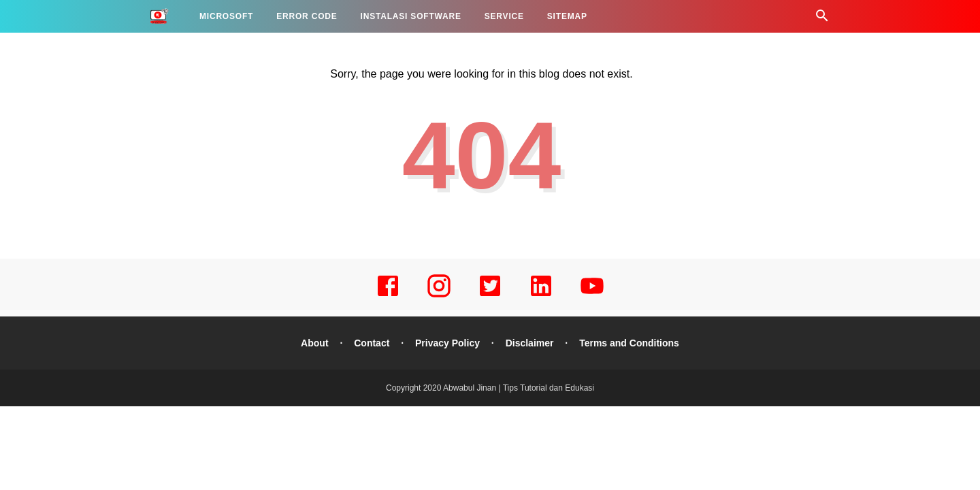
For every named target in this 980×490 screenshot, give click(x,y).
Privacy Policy (447, 343)
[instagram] (439, 295)
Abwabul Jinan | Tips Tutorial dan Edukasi (519, 388)
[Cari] (822, 19)
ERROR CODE (307, 16)
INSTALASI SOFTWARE (411, 16)
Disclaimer (530, 343)
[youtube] (592, 295)
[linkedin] (541, 295)
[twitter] (490, 295)
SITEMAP (567, 16)
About (314, 343)
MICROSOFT (226, 16)
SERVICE (504, 16)
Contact (372, 343)
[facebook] (388, 295)
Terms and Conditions (629, 343)
